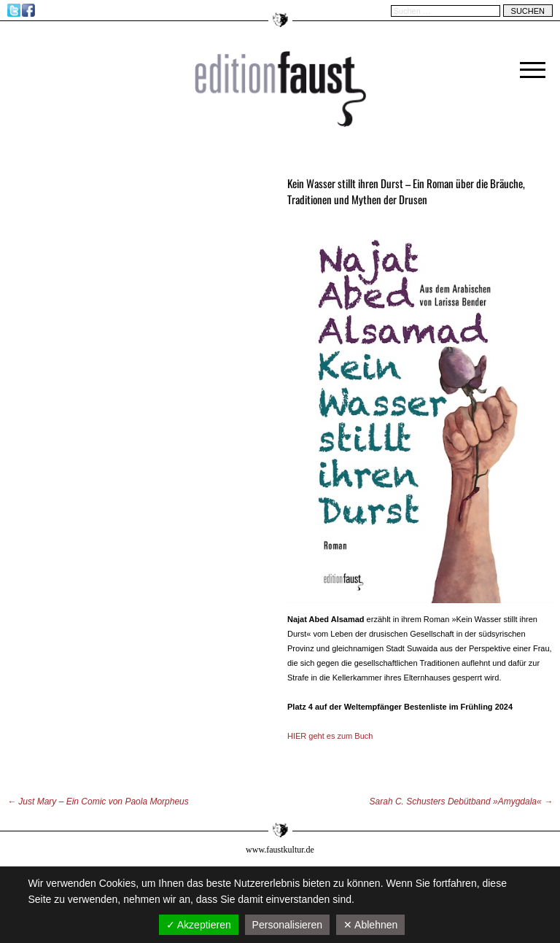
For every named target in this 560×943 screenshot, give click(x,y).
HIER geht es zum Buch (330, 736)
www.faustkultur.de (280, 850)
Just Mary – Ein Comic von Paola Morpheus (98, 802)
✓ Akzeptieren (199, 925)
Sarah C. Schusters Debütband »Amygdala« (461, 802)
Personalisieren (288, 925)
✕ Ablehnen (370, 925)
